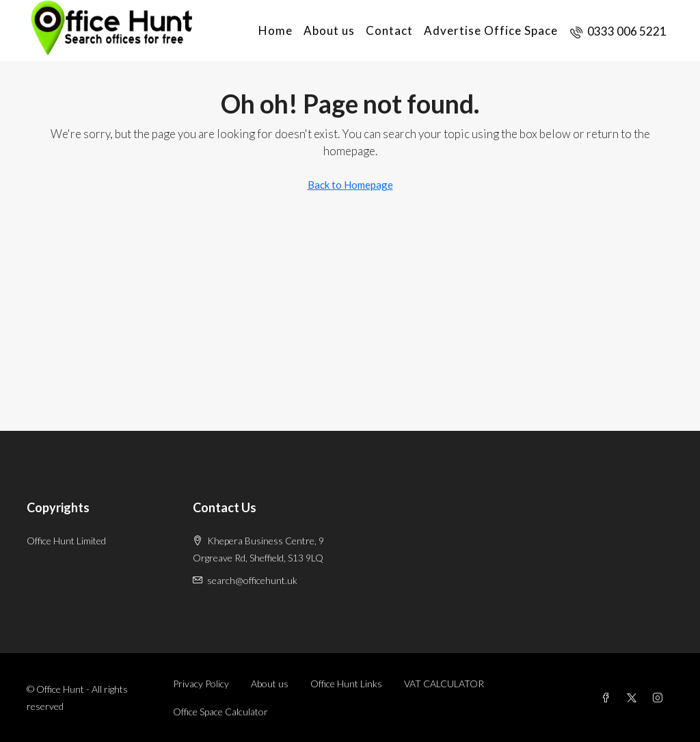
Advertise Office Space (491, 30)
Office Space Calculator (220, 712)
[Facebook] (608, 698)
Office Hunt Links (346, 684)
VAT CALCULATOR (444, 684)
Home (275, 30)
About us (329, 30)
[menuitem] (618, 31)
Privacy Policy (201, 684)
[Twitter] (634, 698)
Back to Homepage (350, 185)
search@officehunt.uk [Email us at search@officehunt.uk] (252, 580)
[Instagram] (660, 698)
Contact (389, 30)
